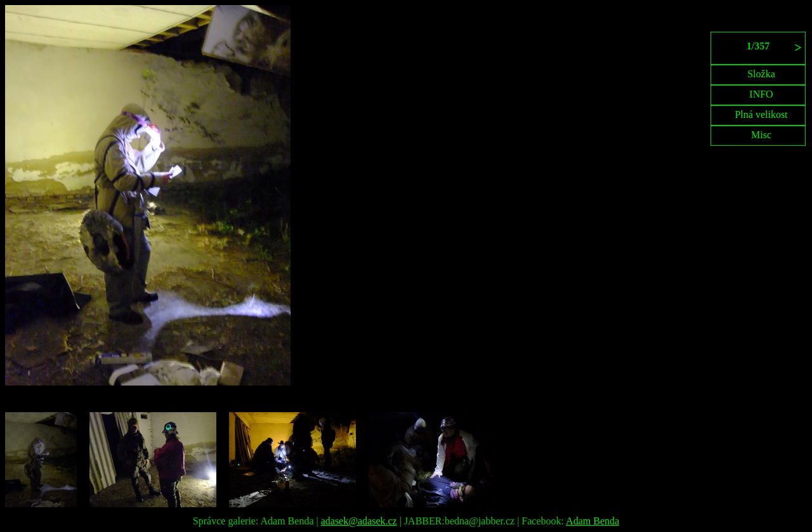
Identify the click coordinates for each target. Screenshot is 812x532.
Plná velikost (761, 114)
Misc (761, 135)
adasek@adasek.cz (359, 521)
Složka (761, 74)
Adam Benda (593, 521)
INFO (761, 94)
